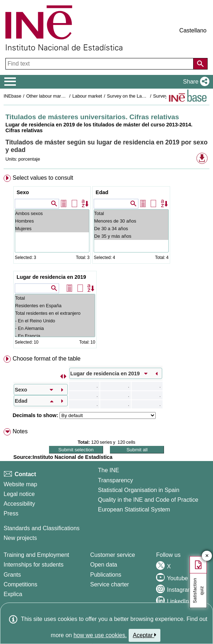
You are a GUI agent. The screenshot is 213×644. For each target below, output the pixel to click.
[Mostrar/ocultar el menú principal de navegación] (10, 82)
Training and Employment (36, 555)
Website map (20, 484)
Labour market (87, 96)
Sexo (23, 192)
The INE (109, 470)
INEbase (12, 96)
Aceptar (145, 635)
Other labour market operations (58, 96)
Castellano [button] (193, 30)
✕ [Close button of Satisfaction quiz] (207, 556)
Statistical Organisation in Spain (139, 490)
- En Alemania (55, 328)
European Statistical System (134, 509)
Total (131, 213)
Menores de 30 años (131, 221)
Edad (102, 192)
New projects (20, 538)
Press (11, 513)
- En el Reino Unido (55, 321)
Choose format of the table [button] (47, 359)
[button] (195, 82)
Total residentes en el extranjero (55, 313)
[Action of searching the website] (200, 64)
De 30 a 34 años (131, 229)
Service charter (110, 584)
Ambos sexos (52, 213)
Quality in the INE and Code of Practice (148, 500)
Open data (104, 565)
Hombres (52, 221)
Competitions (20, 584)
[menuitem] (107, 263)
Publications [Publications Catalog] (106, 575)
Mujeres (52, 229)
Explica (13, 594)
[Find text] (100, 64)
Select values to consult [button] (43, 178)
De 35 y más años (131, 236)
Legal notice (19, 494)
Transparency (116, 480)
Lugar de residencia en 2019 (51, 277)
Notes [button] (20, 431)
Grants (12, 575)
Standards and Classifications (42, 528)
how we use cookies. (100, 635)
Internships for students (34, 565)
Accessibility (19, 504)
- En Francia (55, 336)
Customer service (112, 555)
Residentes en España (55, 306)
